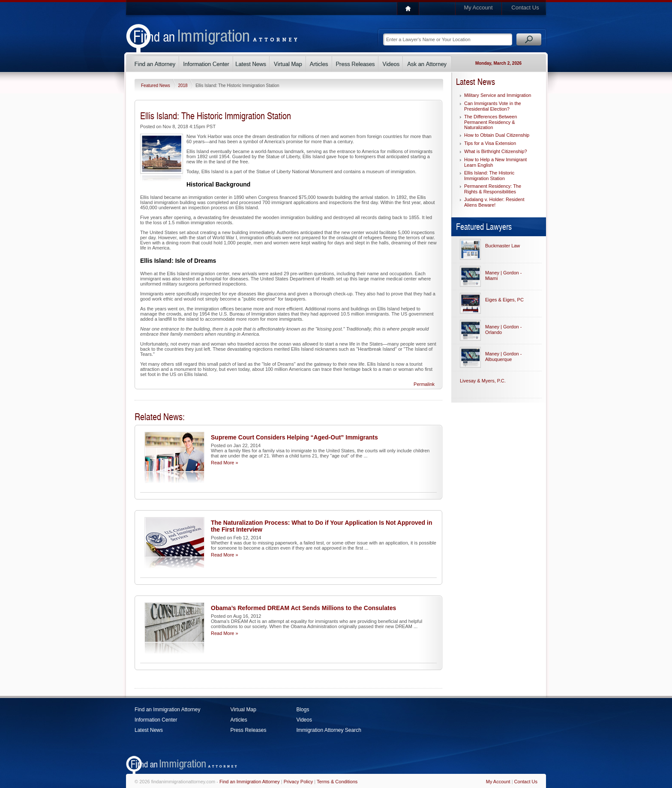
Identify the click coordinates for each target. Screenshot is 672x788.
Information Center (156, 720)
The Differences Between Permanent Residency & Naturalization (490, 122)
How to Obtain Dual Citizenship (497, 135)
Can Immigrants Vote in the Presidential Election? (493, 106)
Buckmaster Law (502, 246)
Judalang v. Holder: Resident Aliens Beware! (494, 202)
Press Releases (248, 730)
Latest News (149, 730)
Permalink (424, 384)
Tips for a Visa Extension (490, 143)
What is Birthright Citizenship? (496, 151)
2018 (183, 86)
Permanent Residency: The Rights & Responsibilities (493, 189)
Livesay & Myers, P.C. (483, 381)
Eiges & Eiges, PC (504, 300)
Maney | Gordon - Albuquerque (503, 356)
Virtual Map (243, 710)
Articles (238, 720)
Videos (304, 720)
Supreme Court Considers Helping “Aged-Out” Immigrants (294, 437)
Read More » (225, 463)
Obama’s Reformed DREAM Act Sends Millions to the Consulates (303, 608)
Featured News (156, 86)
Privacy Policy (298, 782)
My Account (478, 8)
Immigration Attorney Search (328, 730)
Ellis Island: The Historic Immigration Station (489, 176)
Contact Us (525, 8)
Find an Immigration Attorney (167, 710)
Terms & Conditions (337, 782)
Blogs (303, 710)
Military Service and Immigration (498, 95)
